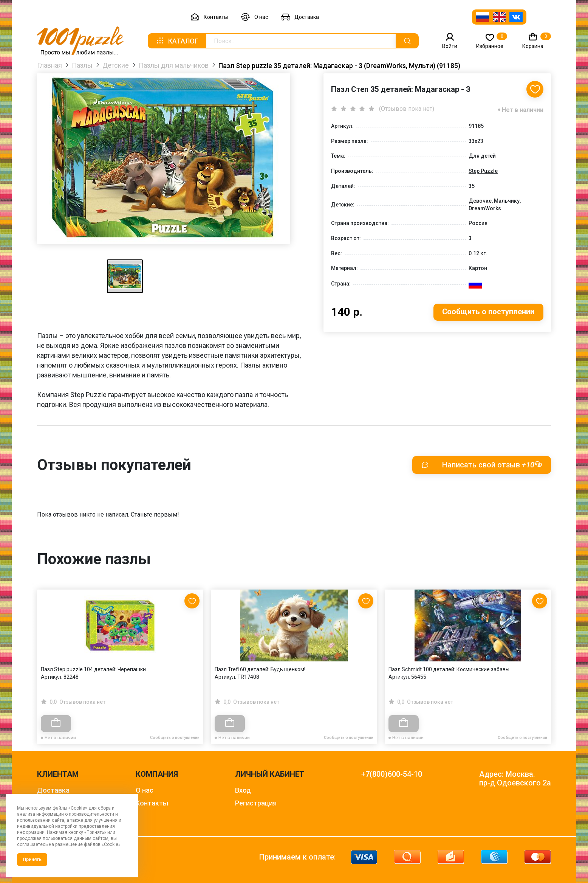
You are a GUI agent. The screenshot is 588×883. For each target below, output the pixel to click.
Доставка (300, 17)
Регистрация (256, 803)
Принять (32, 860)
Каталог (177, 41)
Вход (243, 790)
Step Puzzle (483, 171)
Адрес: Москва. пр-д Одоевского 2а (515, 779)
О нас (254, 17)
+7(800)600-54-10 (392, 774)
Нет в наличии (523, 110)
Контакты (209, 17)
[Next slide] (542, 651)
